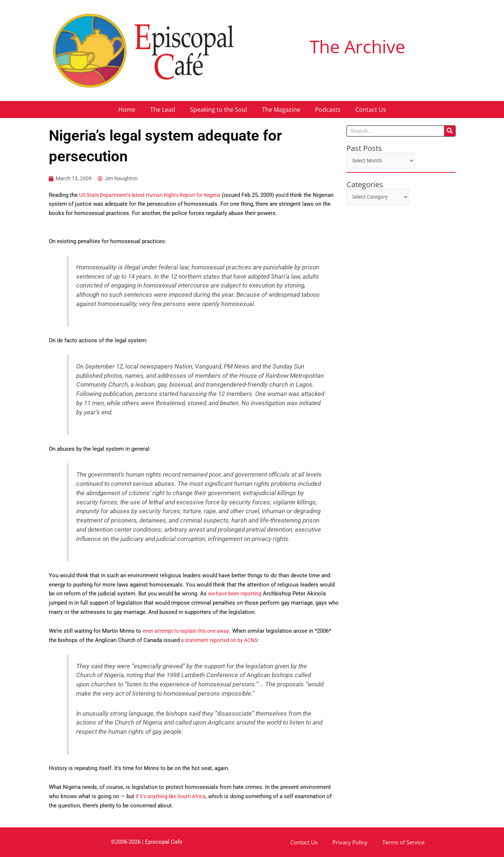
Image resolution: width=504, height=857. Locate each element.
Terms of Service (403, 842)
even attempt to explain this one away (189, 631)
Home (127, 110)
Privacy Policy (350, 842)
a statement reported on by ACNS (222, 640)
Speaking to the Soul (219, 110)
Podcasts (328, 110)
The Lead (163, 110)
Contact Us (371, 110)
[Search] (450, 131)
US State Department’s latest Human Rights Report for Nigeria (155, 195)
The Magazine (281, 110)
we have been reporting (237, 594)
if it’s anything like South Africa (174, 797)
